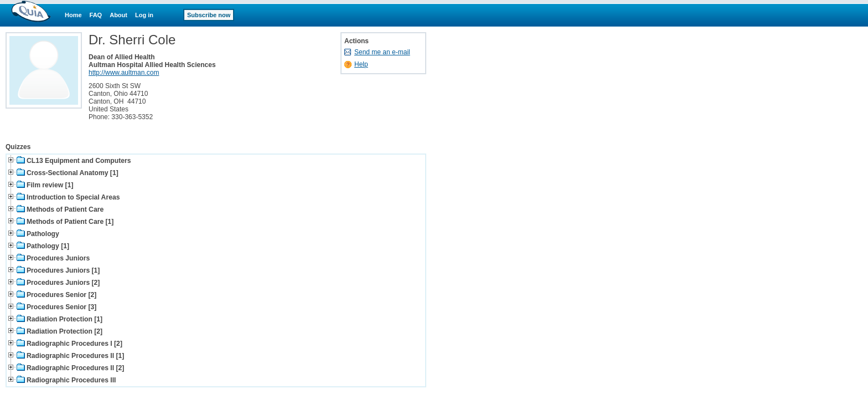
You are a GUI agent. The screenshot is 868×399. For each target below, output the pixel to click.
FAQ (96, 15)
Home (73, 15)
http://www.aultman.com (124, 73)
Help (361, 64)
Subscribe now (209, 15)
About (118, 15)
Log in (144, 15)
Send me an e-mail (382, 52)
